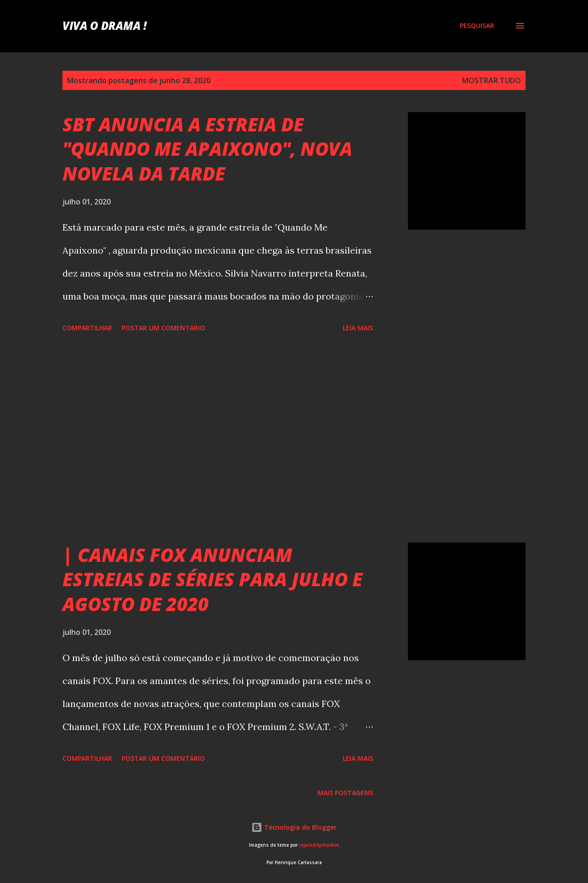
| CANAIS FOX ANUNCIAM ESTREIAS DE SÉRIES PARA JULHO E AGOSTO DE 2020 (212, 579)
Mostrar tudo (492, 80)
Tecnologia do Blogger (294, 827)
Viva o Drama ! (105, 25)
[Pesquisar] (477, 26)
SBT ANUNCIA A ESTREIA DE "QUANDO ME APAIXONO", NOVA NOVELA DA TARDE (207, 149)
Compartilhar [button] (87, 328)
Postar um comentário (163, 328)
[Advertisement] (218, 439)
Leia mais (358, 328)
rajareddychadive (319, 845)
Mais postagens (345, 793)
